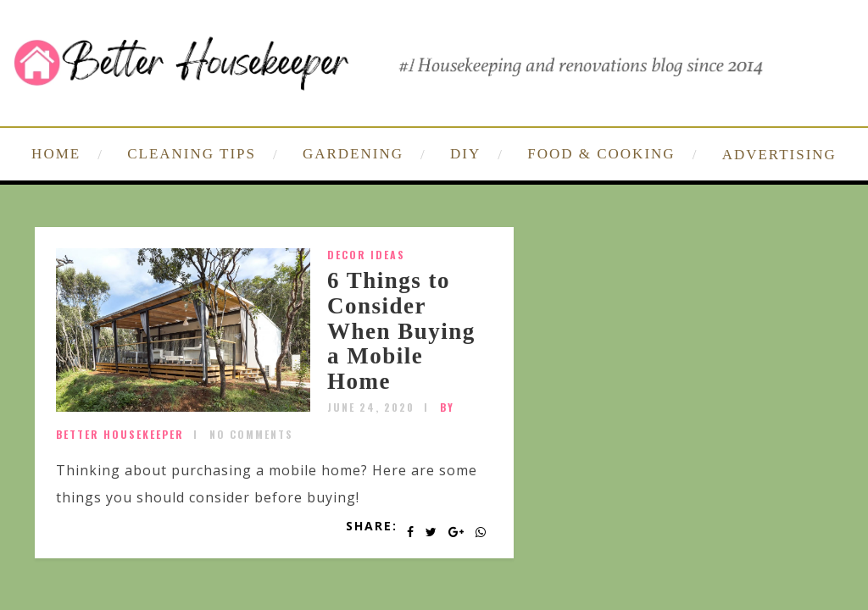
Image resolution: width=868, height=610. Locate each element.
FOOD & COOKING (601, 154)
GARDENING (353, 154)
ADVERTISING (779, 155)
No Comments (251, 434)
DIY (465, 154)
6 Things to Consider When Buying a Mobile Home (401, 331)
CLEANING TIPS (192, 154)
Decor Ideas (366, 255)
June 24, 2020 (371, 407)
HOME (56, 154)
